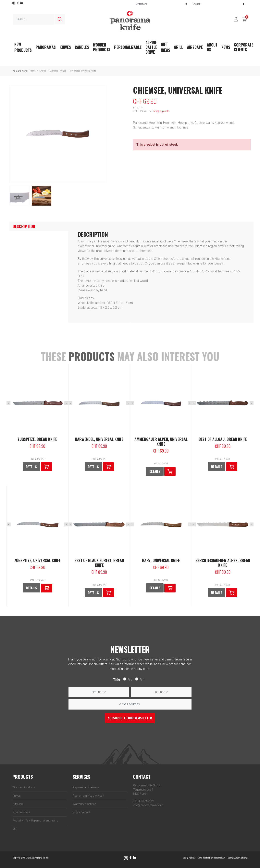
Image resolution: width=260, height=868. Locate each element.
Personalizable (128, 47)
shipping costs (161, 111)
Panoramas (46, 47)
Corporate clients (244, 47)
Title (117, 680)
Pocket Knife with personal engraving (35, 821)
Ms (130, 680)
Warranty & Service (84, 804)
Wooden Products (102, 47)
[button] (46, 467)
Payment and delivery (86, 787)
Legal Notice (189, 858)
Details (31, 467)
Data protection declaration (211, 858)
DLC (15, 829)
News (226, 47)
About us (212, 47)
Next (66, 403)
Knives (65, 47)
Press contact (81, 812)
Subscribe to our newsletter (130, 718)
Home (32, 71)
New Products (21, 812)
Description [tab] (24, 226)
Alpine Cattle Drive (151, 47)
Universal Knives (58, 71)
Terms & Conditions (237, 858)
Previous (8, 403)
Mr (142, 680)
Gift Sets (18, 804)
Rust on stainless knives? (88, 796)
